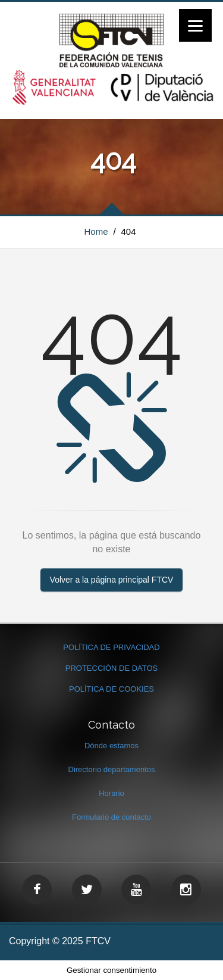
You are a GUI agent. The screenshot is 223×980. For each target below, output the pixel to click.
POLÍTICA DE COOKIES (111, 689)
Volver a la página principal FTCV (112, 580)
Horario (111, 793)
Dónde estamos (111, 746)
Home (96, 231)
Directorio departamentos (112, 769)
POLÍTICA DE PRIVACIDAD (111, 647)
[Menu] (195, 25)
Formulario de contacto (111, 817)
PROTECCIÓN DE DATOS (112, 668)
